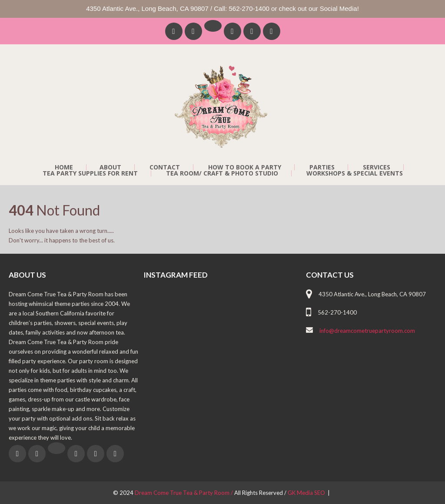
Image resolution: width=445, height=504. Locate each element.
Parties (322, 167)
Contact (165, 167)
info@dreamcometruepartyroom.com (367, 331)
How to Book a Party (245, 167)
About (110, 167)
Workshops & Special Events (355, 173)
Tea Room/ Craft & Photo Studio (222, 173)
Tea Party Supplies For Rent (90, 173)
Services (377, 167)
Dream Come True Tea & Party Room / (184, 493)
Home (64, 167)
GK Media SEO (307, 493)
